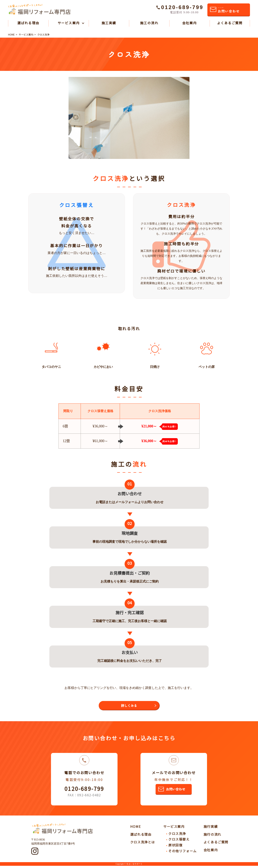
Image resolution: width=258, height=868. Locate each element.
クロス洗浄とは (143, 844)
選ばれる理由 (28, 23)
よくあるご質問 (230, 23)
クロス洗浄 (177, 836)
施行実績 (211, 829)
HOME (135, 829)
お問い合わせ (229, 10)
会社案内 (189, 23)
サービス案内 (69, 23)
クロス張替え (179, 842)
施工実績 (109, 23)
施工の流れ (149, 23)
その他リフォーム (183, 853)
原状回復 (175, 847)
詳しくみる (129, 706)
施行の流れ (212, 837)
